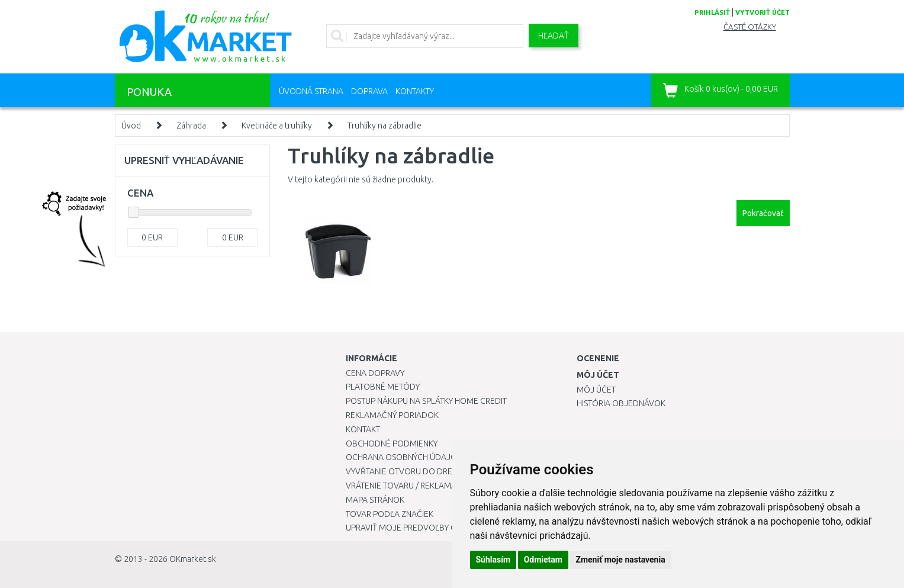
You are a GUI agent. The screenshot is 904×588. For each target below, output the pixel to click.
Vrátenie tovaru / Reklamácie (407, 486)
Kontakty (415, 91)
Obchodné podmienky (392, 444)
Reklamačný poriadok (392, 415)
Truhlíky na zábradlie (385, 126)
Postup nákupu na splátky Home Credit (426, 401)
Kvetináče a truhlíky (277, 126)
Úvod (131, 126)
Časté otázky (750, 27)
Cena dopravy (375, 373)
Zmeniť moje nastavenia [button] (620, 560)
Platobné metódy (383, 387)
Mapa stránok (375, 500)
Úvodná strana (311, 91)
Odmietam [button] (543, 560)
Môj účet (596, 390)
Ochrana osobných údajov (404, 457)
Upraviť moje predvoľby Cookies (415, 528)
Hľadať (554, 36)
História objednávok (621, 403)
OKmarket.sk (193, 559)
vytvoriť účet (763, 12)
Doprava (369, 91)
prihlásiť (712, 12)
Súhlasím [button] (493, 560)
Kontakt (363, 429)
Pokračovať (763, 213)
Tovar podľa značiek (390, 514)
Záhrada (191, 126)
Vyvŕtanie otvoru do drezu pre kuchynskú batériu (451, 471)
